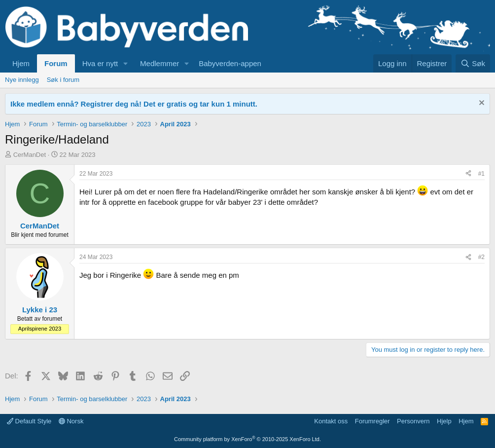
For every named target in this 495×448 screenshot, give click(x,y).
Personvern (413, 421)
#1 (481, 174)
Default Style (29, 421)
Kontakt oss (331, 421)
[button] (126, 63)
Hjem (21, 63)
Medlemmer (159, 63)
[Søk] (473, 63)
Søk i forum (63, 80)
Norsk (71, 421)
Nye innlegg (22, 80)
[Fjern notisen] (480, 104)
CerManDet (30, 155)
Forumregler (372, 421)
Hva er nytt (100, 63)
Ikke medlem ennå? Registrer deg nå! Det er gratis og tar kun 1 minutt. (134, 104)
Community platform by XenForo (247, 439)
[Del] (468, 174)
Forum (56, 63)
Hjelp (444, 421)
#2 (481, 257)
